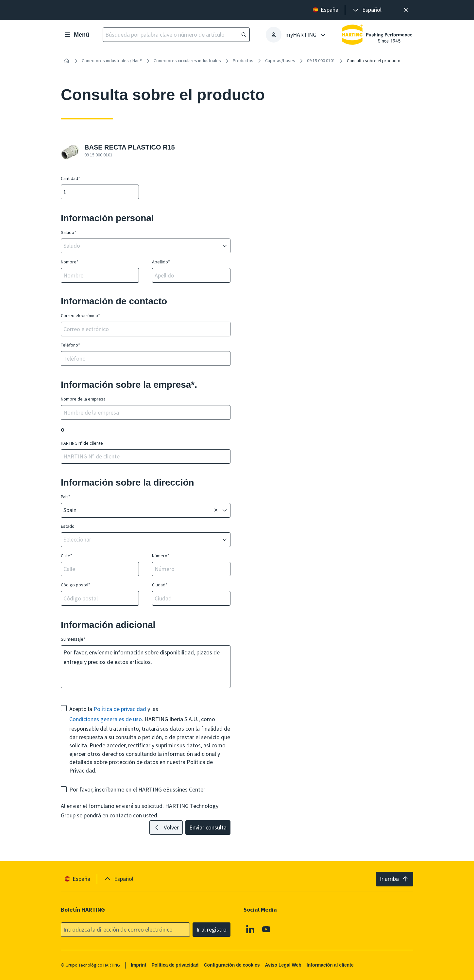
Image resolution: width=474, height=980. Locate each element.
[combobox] (141, 246)
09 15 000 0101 (321, 61)
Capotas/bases (280, 61)
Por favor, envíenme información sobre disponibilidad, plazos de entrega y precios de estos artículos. (144, 667)
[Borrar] (216, 510)
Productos (243, 61)
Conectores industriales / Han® (112, 61)
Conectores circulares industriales (187, 61)
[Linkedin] (250, 929)
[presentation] (367, 10)
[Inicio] (67, 61)
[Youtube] (267, 929)
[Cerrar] (406, 10)
